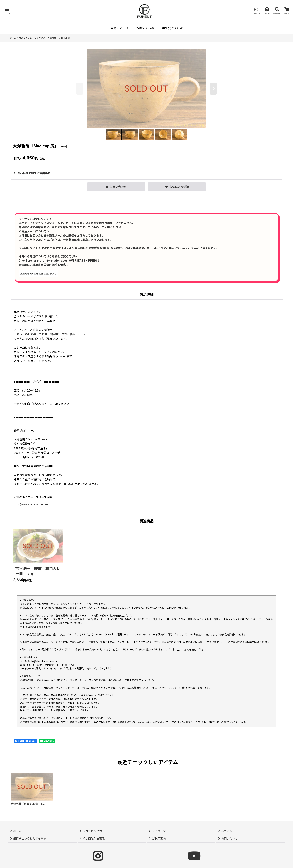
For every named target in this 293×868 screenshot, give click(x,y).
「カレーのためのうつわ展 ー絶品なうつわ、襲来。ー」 (49, 334)
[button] (7, 11)
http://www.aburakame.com (32, 504)
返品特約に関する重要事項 (32, 173)
